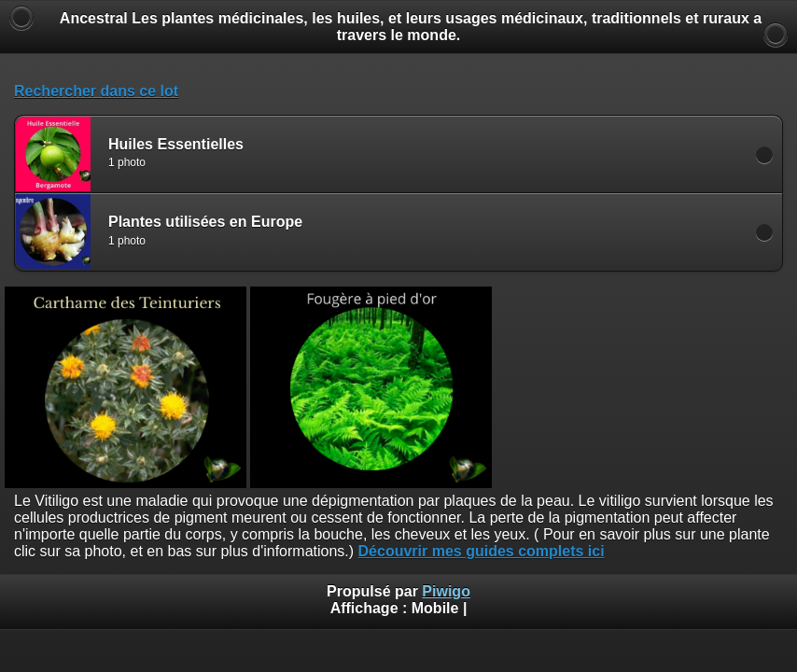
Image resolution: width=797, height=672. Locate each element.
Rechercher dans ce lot (96, 91)
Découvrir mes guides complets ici (482, 551)
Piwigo (446, 591)
